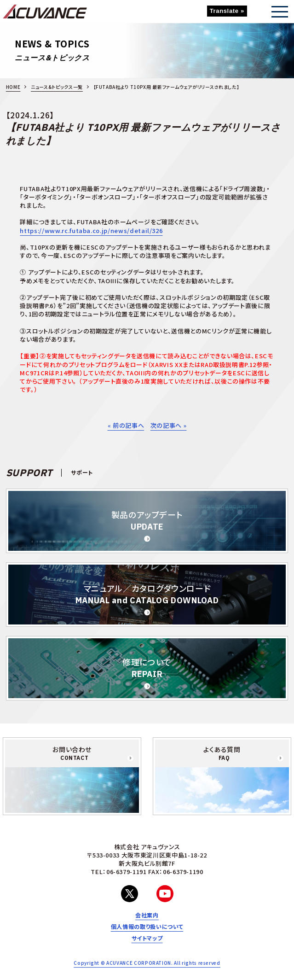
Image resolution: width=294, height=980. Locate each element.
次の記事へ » (169, 425)
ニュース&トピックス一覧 (57, 87)
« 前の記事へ (126, 425)
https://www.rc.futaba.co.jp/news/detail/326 (91, 230)
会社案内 (147, 915)
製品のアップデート (147, 520)
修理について (147, 668)
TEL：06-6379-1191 (118, 872)
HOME (13, 87)
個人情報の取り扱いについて (147, 927)
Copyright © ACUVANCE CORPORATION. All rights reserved (147, 963)
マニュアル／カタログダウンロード (147, 594)
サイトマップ (147, 938)
